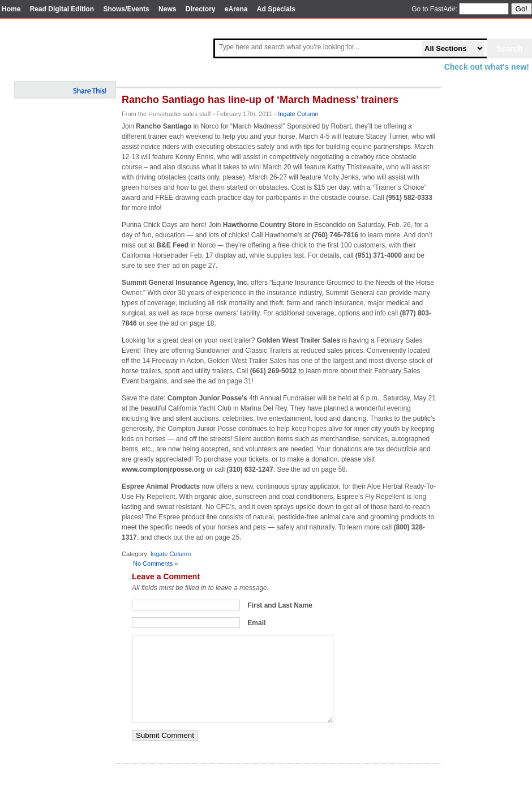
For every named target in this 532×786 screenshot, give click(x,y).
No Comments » (155, 563)
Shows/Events (126, 9)
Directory (201, 9)
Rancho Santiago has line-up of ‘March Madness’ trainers (260, 100)
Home (11, 9)
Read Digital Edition (62, 9)
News (167, 9)
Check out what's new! (487, 67)
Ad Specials (276, 9)
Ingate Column (298, 114)
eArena (236, 9)
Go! (522, 9)
